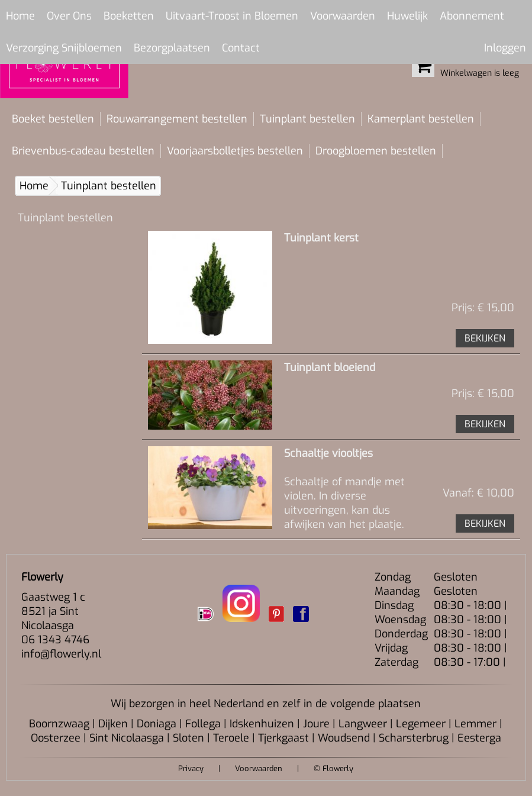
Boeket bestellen (53, 119)
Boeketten (129, 16)
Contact (241, 48)
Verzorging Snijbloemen (64, 48)
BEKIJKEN (485, 338)
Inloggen (505, 48)
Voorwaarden (343, 16)
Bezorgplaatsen (172, 48)
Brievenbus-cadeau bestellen (83, 151)
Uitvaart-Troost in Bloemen (232, 16)
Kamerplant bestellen (421, 119)
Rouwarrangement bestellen (177, 119)
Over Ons (69, 16)
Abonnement (472, 16)
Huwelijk (407, 16)
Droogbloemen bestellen (376, 151)
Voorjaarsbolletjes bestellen (235, 151)
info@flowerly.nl (61, 654)
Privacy (191, 768)
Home (20, 16)
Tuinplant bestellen (307, 119)
